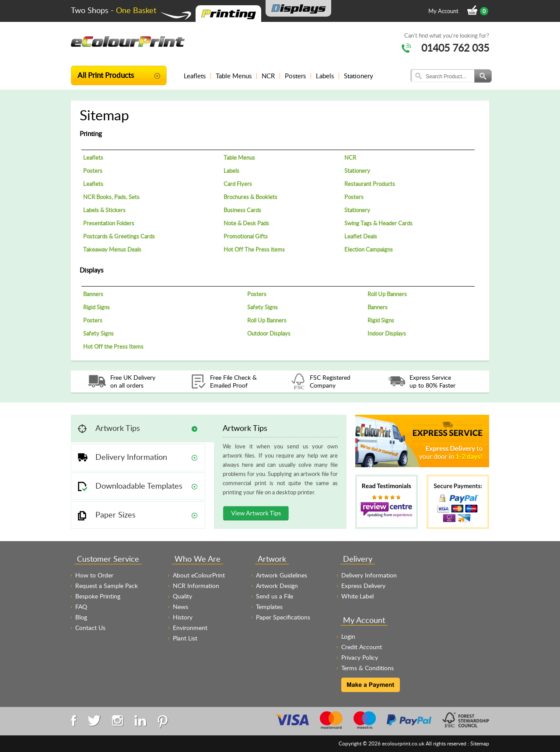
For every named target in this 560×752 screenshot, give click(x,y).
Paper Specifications (283, 617)
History (183, 617)
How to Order (94, 575)
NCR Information (196, 586)
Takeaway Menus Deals (112, 249)
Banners (93, 294)
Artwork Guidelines (282, 575)
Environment (190, 628)
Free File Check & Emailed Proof (233, 381)
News (180, 607)
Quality (182, 596)
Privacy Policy (360, 657)
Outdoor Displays (269, 333)
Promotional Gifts (246, 236)
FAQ (81, 607)
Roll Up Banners (387, 294)
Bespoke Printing (98, 596)
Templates (269, 607)
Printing (91, 133)
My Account (443, 11)
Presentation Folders (109, 223)
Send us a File (275, 596)
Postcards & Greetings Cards (119, 236)
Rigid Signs (96, 307)
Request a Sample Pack (107, 586)
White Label (357, 596)
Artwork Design (277, 586)
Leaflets (195, 76)
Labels (325, 76)
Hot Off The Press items (254, 249)
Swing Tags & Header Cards (378, 223)
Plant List (185, 638)
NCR (268, 76)
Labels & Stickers (104, 210)
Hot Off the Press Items (113, 346)
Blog (81, 617)
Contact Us (90, 628)
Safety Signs (262, 307)
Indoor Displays (387, 333)
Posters (295, 76)
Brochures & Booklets (250, 197)
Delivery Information (369, 575)
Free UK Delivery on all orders (133, 381)
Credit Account (362, 647)
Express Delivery (363, 586)
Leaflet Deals (361, 236)
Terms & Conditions (367, 668)
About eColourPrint (199, 575)
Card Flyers (238, 184)
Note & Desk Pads (246, 223)
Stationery (359, 76)
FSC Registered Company (330, 381)
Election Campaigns (369, 249)
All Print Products (106, 75)
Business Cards (242, 210)
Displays (91, 270)
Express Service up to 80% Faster (432, 381)
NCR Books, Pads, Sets (111, 197)
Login (348, 636)
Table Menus (234, 76)
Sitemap (480, 743)
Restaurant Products (370, 184)
